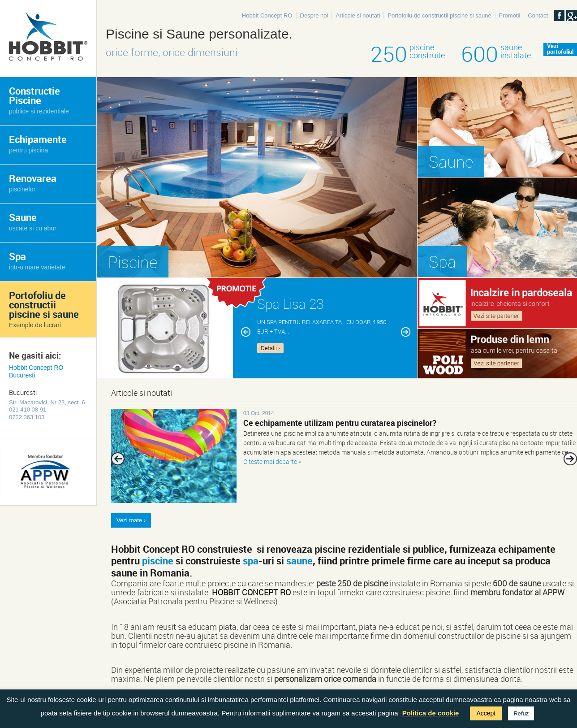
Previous (118, 459)
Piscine (133, 262)
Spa (37, 260)
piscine (158, 561)
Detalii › (270, 348)
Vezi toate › (131, 520)
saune (299, 561)
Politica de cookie (431, 713)
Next (570, 459)
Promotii (510, 15)
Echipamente (38, 143)
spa (251, 561)
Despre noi (314, 15)
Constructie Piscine (39, 100)
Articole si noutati (358, 15)
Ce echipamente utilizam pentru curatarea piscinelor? (340, 423)
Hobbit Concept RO (267, 15)
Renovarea (33, 182)
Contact (538, 15)
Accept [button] (486, 713)
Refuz (521, 713)
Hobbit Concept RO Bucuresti (36, 371)
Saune (33, 221)
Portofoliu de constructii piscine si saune (439, 15)
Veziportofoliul (560, 49)
